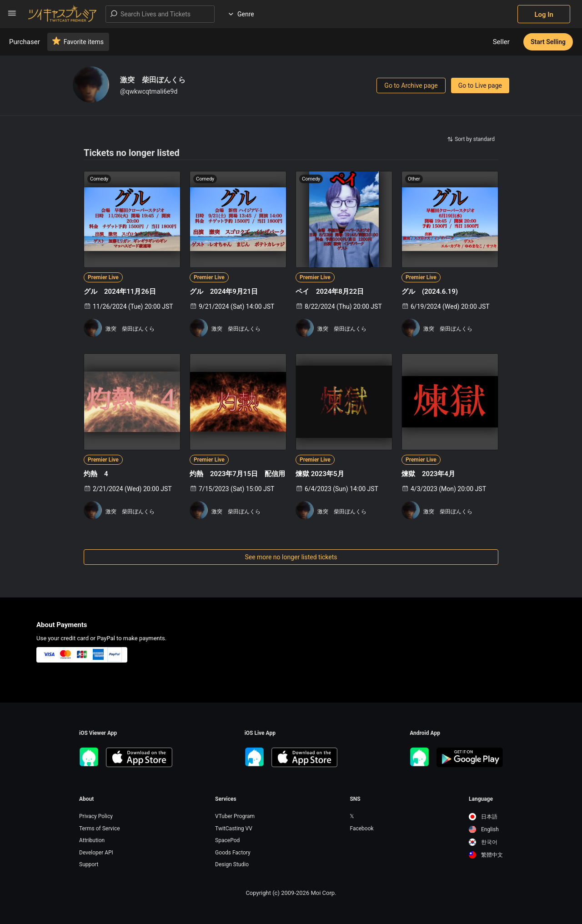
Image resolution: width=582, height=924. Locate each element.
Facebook (361, 829)
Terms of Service (100, 829)
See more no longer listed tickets (291, 557)
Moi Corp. (323, 893)
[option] (486, 817)
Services (226, 799)
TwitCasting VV (234, 829)
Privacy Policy (96, 816)
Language (481, 799)
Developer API (96, 853)
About (86, 799)
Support (89, 864)
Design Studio (232, 864)
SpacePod (227, 840)
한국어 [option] (483, 842)
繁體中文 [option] (486, 855)
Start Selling (548, 42)
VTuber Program (235, 816)
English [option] (484, 829)
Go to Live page (480, 85)
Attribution (92, 840)
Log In (544, 15)
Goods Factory (233, 853)
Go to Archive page (411, 85)
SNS (355, 799)
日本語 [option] (483, 817)
